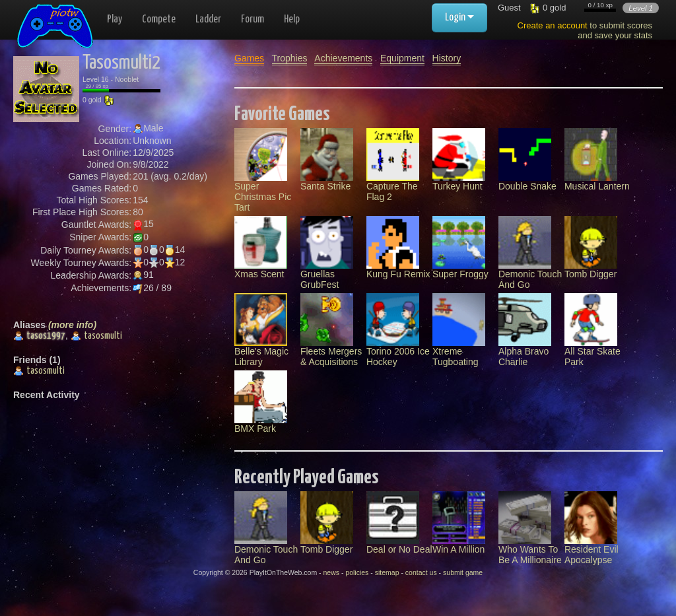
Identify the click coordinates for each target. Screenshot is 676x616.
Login (459, 17)
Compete (159, 19)
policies (357, 572)
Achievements (343, 58)
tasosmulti (96, 336)
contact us (421, 572)
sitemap (387, 572)
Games (249, 58)
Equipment (402, 58)
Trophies (290, 58)
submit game (463, 572)
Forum (253, 19)
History (447, 58)
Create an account (553, 25)
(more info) (72, 325)
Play (115, 19)
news (331, 572)
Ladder (208, 19)
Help (292, 19)
